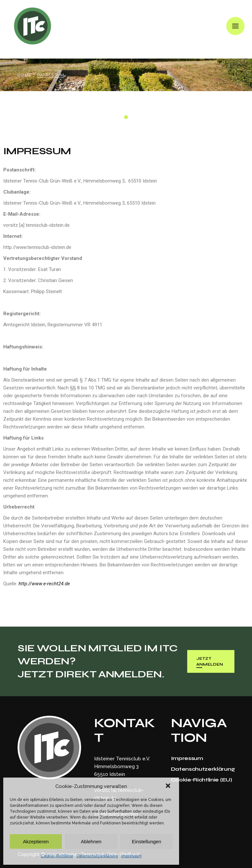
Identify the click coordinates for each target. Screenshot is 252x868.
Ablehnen (91, 841)
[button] (169, 786)
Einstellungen (147, 841)
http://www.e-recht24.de (44, 584)
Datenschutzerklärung (97, 856)
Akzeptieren (36, 841)
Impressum (131, 856)
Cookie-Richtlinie (57, 856)
